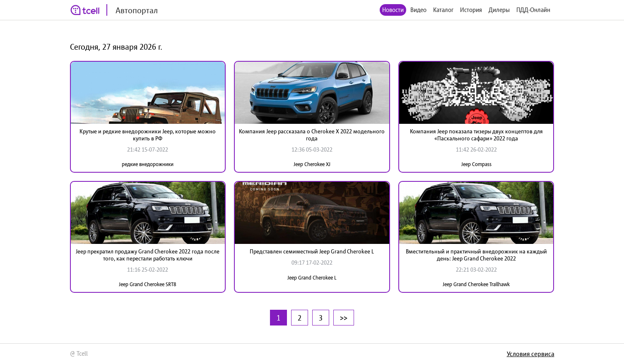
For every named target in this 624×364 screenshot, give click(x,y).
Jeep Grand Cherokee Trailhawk (476, 284)
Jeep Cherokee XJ (312, 164)
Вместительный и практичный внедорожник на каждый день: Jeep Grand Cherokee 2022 (476, 255)
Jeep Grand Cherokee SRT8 (148, 284)
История (471, 10)
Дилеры (499, 10)
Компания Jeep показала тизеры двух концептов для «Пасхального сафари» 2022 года (476, 135)
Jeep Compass (476, 164)
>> (344, 318)
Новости (393, 10)
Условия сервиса (531, 354)
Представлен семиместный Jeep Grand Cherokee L (312, 251)
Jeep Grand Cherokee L (312, 278)
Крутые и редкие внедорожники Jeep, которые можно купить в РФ (148, 135)
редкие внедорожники (148, 164)
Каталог (443, 10)
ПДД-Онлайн (533, 10)
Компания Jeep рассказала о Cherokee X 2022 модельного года (312, 135)
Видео (418, 10)
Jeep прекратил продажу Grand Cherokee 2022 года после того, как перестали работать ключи (148, 255)
